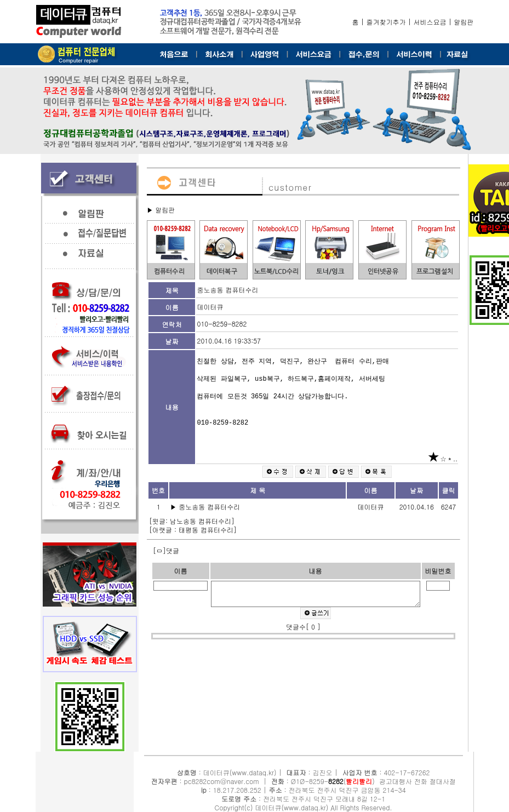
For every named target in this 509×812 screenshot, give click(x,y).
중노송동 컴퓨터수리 (210, 507)
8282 (336, 781)
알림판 (464, 22)
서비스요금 (430, 22)
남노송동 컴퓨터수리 (201, 521)
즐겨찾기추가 (386, 22)
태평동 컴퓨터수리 (206, 530)
